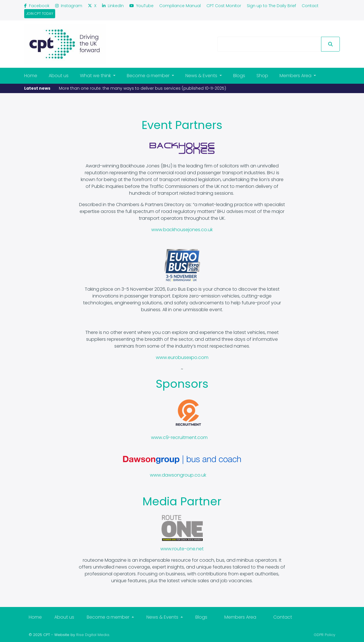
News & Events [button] (202, 76)
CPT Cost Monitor (224, 6)
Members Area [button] (296, 76)
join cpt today (40, 14)
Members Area (240, 617)
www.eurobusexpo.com (182, 357)
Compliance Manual (180, 6)
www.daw (161, 475)
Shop (262, 76)
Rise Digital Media (93, 635)
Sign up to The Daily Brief (271, 6)
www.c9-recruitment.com (179, 437)
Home (31, 76)
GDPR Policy (324, 635)
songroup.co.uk (189, 475)
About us (59, 76)
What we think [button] (96, 76)
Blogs (239, 76)
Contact (310, 6)
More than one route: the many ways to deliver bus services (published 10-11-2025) (142, 88)
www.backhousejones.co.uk (182, 230)
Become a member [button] (149, 76)
